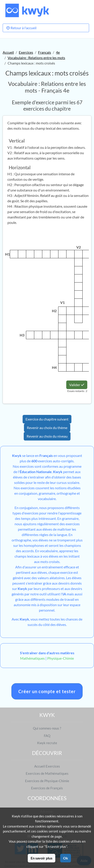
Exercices (26, 52)
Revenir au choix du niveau (47, 436)
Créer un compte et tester (47, 691)
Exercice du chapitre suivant (47, 419)
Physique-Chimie (61, 658)
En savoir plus (42, 858)
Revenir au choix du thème (47, 428)
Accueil (8, 52)
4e (58, 52)
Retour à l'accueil (21, 28)
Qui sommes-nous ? (47, 728)
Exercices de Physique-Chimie (47, 781)
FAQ (47, 736)
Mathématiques (32, 658)
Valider (77, 385)
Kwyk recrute (47, 743)
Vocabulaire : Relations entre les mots (36, 58)
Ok (66, 858)
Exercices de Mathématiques (47, 773)
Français (45, 52)
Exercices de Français (47, 788)
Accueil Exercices (47, 766)
